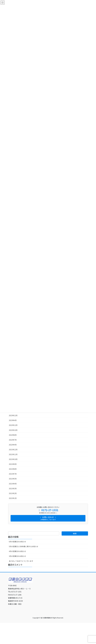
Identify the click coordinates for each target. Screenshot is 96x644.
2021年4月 (13, 484)
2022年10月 (13, 430)
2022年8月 (13, 435)
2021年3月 (13, 488)
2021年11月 (13, 454)
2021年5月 (13, 479)
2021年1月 (13, 498)
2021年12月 (13, 450)
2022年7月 (13, 440)
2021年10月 (13, 459)
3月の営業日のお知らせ (17, 556)
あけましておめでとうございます (21, 561)
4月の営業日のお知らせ (17, 551)
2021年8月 (13, 469)
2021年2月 (13, 493)
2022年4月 (13, 445)
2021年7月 (13, 474)
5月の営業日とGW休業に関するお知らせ (24, 546)
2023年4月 (13, 420)
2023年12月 (13, 415)
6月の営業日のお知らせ (17, 542)
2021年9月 (13, 464)
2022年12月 (13, 425)
